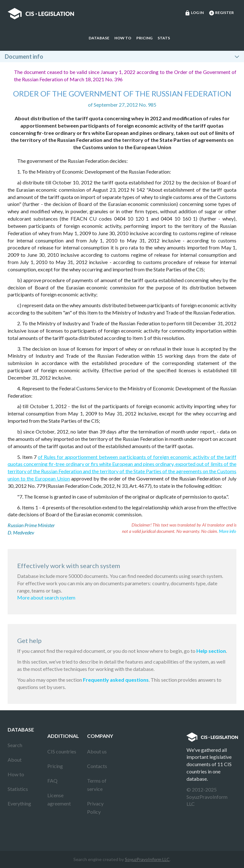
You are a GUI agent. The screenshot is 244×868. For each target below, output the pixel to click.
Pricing (144, 38)
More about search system (46, 597)
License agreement (59, 799)
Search (15, 745)
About (15, 760)
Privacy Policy (95, 808)
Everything (19, 803)
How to (123, 38)
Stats (164, 38)
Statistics (18, 789)
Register (221, 13)
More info (227, 531)
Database (99, 38)
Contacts (97, 766)
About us (97, 751)
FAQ (52, 781)
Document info (24, 56)
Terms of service (97, 785)
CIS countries (62, 751)
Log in (194, 13)
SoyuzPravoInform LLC (147, 859)
